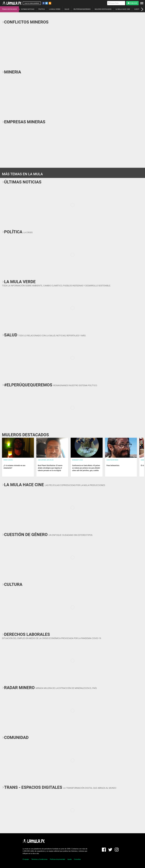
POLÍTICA (42, 9)
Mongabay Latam (77, 460)
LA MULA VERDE (55, 9)
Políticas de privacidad (57, 859)
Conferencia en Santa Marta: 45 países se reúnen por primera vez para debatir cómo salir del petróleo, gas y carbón (86, 468)
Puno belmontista (113, 465)
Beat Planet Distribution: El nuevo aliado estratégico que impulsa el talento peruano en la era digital (50, 468)
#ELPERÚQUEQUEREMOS (82, 9)
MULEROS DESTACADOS (103, 9)
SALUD (67, 9)
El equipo (26, 859)
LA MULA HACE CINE (123, 9)
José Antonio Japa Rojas (46, 460)
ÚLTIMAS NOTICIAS (28, 9)
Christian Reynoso (112, 460)
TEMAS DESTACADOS (9, 9)
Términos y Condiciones (39, 859)
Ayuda (70, 859)
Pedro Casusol (8, 460)
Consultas (77, 859)
